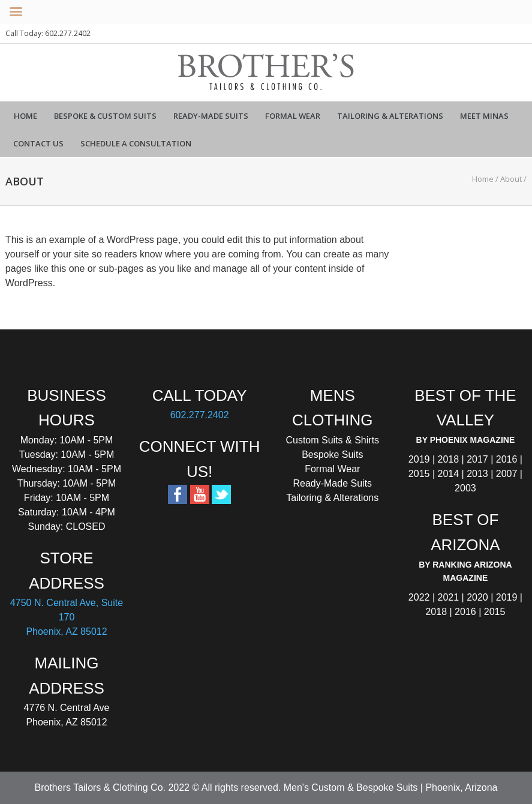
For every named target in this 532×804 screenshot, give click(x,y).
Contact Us (38, 144)
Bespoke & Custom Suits (105, 116)
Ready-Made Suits (211, 116)
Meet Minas (484, 116)
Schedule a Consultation (136, 144)
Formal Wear (293, 116)
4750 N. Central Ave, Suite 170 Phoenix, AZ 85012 (67, 617)
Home (25, 116)
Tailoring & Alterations (390, 116)
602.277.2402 (200, 415)
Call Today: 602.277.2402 (48, 33)
